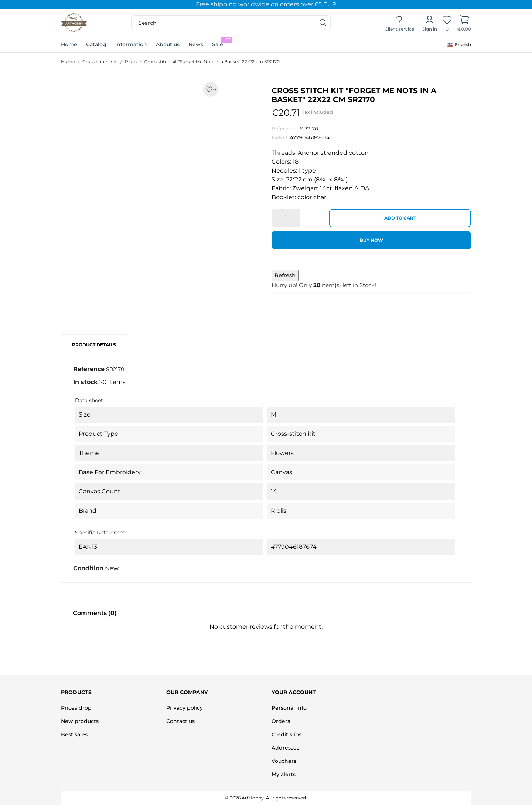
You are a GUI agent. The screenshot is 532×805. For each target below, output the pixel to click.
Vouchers (284, 761)
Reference (89, 369)
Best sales (74, 734)
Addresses (285, 748)
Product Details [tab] (94, 345)
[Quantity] (286, 218)
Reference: (285, 129)
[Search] (323, 23)
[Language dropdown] (459, 45)
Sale (222, 42)
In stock (86, 382)
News (196, 44)
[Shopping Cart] (464, 23)
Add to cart (400, 218)
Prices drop (76, 708)
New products (80, 721)
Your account (294, 692)
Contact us (180, 721)
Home (69, 44)
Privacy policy (185, 708)
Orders (281, 721)
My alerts (284, 774)
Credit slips (287, 734)
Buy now (371, 240)
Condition (88, 568)
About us (168, 44)
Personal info (289, 708)
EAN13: (280, 137)
